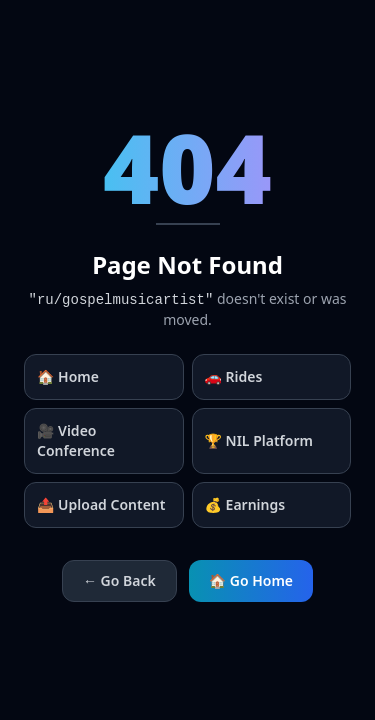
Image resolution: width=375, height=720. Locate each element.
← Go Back (119, 580)
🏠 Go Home (251, 580)
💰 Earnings (245, 504)
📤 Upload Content (101, 504)
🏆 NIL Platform (259, 440)
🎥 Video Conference (76, 440)
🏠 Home (68, 376)
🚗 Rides (234, 376)
